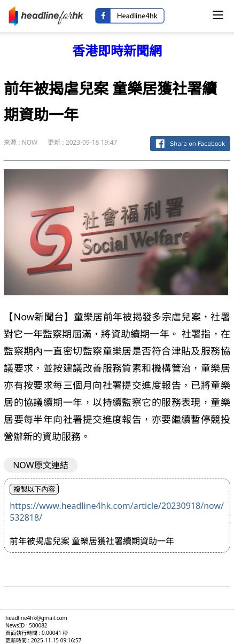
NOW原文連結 (40, 465)
